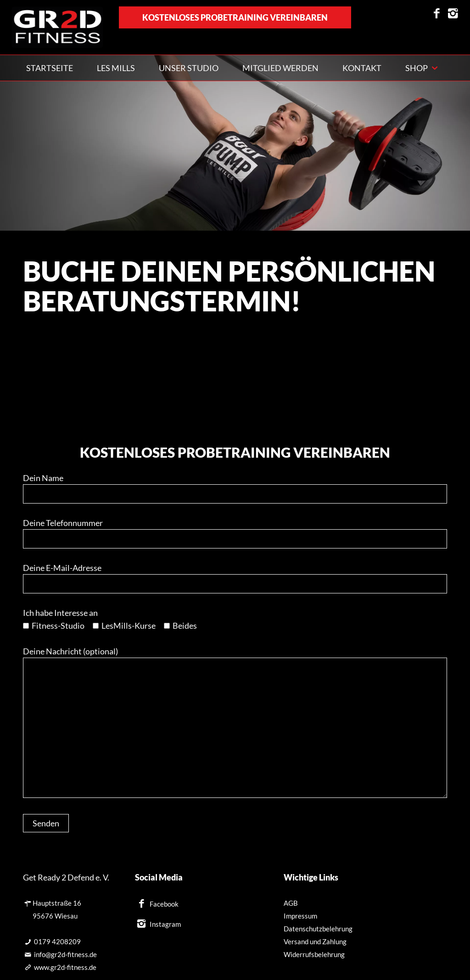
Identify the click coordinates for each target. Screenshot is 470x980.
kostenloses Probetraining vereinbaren (235, 17)
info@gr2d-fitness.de (65, 954)
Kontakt (362, 68)
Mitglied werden (280, 68)
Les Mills (116, 68)
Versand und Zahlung (315, 941)
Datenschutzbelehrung (318, 929)
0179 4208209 (57, 941)
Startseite (50, 68)
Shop (417, 68)
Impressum (300, 916)
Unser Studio (189, 68)
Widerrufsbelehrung (314, 954)
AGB (291, 903)
